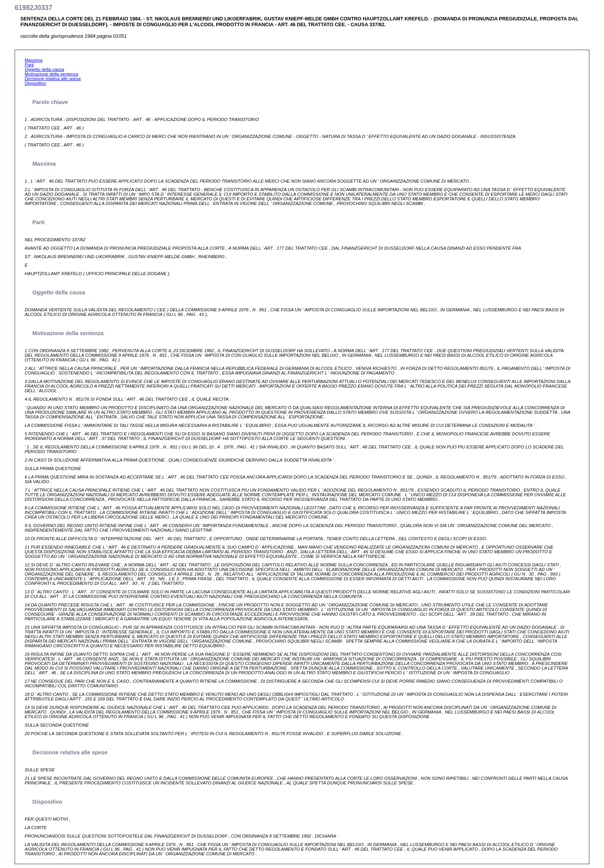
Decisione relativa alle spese (53, 79)
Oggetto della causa (44, 69)
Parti (29, 65)
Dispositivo (35, 83)
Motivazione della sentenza (51, 74)
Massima (34, 60)
